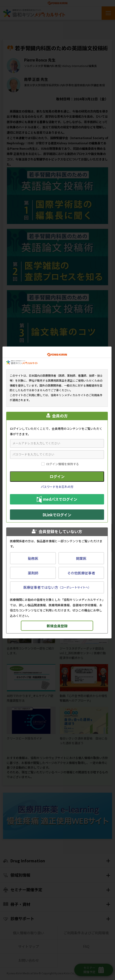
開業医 (81, 558)
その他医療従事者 (81, 573)
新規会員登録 (57, 626)
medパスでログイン (57, 499)
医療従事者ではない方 (57, 587)
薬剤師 (33, 573)
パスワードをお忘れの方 (57, 487)
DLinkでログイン (57, 515)
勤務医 (33, 558)
